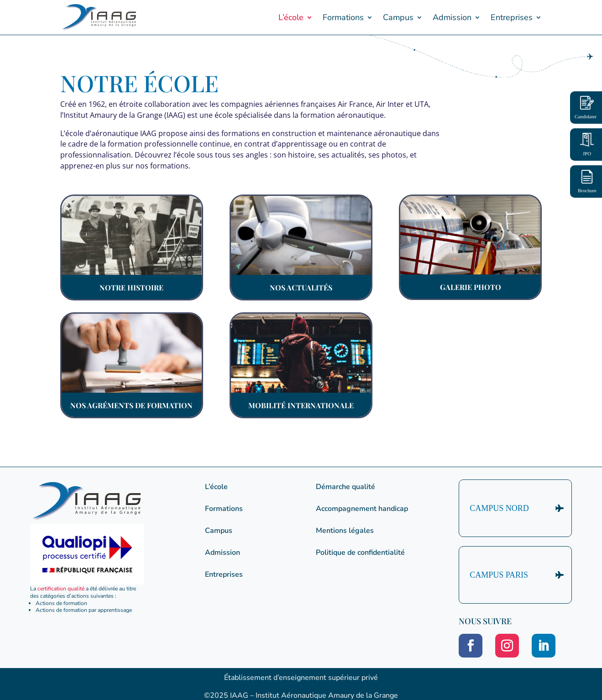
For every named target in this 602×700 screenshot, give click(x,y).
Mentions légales (345, 531)
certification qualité (61, 589)
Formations (343, 17)
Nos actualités (301, 287)
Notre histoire (131, 287)
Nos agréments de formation (131, 405)
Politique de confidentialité (360, 553)
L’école (291, 17)
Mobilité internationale (301, 405)
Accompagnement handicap (362, 509)
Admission (452, 17)
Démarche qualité (345, 487)
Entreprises (512, 17)
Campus (398, 17)
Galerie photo (471, 287)
